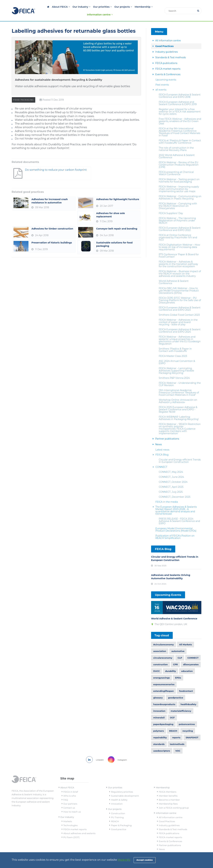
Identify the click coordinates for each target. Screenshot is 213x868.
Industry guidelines (166, 44)
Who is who (70, 788)
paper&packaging (163, 717)
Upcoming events (166, 72)
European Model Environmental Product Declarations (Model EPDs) (176, 522)
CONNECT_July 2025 (171, 484)
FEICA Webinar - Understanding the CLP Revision (180, 377)
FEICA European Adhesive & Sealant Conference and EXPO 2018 (180, 88)
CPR (175, 657)
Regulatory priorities (122, 784)
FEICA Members (167, 784)
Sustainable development (125, 788)
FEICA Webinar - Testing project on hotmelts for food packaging (179, 173)
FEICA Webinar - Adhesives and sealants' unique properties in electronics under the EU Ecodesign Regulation (180, 333)
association (160, 644)
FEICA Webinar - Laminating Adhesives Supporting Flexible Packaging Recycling (176, 363)
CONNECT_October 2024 (173, 474)
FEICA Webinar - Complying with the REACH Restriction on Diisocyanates (178, 198)
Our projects (108, 7)
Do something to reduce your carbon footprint (44, 166)
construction (160, 657)
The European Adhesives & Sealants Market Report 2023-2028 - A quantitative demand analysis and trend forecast (176, 503)
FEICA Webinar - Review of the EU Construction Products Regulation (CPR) (179, 157)
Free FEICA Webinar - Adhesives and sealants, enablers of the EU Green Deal (180, 114)
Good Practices (164, 39)
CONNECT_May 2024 (171, 464)
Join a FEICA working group (174, 800)
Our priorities (89, 7)
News (159, 437)
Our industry (69, 7)
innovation (159, 704)
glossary (158, 690)
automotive (178, 644)
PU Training (117, 810)
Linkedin (94, 752)
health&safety (188, 697)
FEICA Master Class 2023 (173, 349)
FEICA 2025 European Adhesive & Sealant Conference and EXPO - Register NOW (178, 402)
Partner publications (167, 431)
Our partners (70, 796)
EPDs (178, 670)
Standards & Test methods (170, 50)
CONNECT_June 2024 (171, 469)
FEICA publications (166, 56)
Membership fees (168, 796)
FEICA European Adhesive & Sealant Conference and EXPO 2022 (180, 222)
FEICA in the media (167, 494)
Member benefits (168, 788)
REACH (173, 724)
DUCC (157, 664)
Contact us (69, 800)
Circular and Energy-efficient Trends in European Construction (180, 453)
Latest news (162, 442)
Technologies (71, 818)
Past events (162, 77)
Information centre (149, 7)
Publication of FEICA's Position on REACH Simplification (175, 529)
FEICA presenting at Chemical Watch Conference (176, 166)
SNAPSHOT (192, 730)
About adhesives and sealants (79, 826)
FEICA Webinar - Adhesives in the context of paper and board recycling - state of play (178, 315)
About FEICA (51, 7)
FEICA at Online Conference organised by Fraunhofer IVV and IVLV (178, 230)
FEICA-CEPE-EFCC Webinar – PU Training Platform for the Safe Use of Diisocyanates (180, 293)
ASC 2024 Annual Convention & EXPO (177, 355)
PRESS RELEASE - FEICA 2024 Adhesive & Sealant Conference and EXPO (179, 514)
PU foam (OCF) (71, 830)
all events (161, 82)
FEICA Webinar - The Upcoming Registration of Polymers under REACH (177, 213)
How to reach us (72, 804)
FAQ (66, 792)
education (187, 664)
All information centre (168, 33)
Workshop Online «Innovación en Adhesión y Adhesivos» (178, 394)
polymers (159, 724)
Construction (118, 806)
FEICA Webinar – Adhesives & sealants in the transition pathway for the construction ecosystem (178, 257)
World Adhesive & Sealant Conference (174, 275)
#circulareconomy (164, 637)
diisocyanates (191, 657)
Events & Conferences (168, 67)
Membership (127, 7)
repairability (160, 730)
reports (176, 730)
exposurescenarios (164, 677)
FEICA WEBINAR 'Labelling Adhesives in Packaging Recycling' (179, 411)
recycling (188, 724)
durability (170, 664)
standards (159, 737)
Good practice (119, 822)
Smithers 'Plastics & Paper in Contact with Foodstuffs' (175, 342)
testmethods (177, 737)
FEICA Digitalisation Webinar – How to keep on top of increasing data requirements (179, 240)
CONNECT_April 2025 (171, 479)
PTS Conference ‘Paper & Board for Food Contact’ (179, 248)
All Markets (186, 637)
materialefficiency (181, 704)
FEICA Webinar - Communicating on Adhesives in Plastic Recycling (180, 190)
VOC (178, 743)
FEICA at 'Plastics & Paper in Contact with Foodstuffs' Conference (180, 134)
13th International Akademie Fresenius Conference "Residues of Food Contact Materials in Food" (179, 385)
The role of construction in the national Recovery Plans (176, 141)
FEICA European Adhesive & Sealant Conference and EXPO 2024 (180, 323)
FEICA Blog (162, 447)
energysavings (161, 670)
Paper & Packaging (121, 818)
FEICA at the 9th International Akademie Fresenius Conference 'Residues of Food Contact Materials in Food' (179, 125)
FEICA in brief (71, 784)
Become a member (169, 792)
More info (124, 860)
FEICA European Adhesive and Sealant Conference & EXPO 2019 (178, 96)
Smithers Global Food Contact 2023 (179, 307)
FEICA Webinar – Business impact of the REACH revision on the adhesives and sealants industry (180, 266)
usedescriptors (162, 743)
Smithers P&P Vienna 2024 (174, 370)
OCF (172, 710)
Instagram (119, 752)
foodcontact (186, 684)
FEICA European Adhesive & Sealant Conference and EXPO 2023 (180, 301)
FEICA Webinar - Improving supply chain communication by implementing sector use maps (179, 182)
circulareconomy (163, 650)
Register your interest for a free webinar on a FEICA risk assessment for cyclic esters (180, 104)
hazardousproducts (164, 697)
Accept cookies (145, 860)
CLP (180, 650)
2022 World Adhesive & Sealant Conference (177, 149)
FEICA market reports (168, 61)
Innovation (117, 796)
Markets (68, 814)
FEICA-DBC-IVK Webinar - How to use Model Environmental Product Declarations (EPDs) (179, 283)
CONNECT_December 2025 (175, 489)
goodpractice (176, 690)
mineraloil (159, 710)
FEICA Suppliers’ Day (171, 206)
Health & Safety (119, 792)
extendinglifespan (163, 684)
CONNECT (161, 459)
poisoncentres (187, 717)
